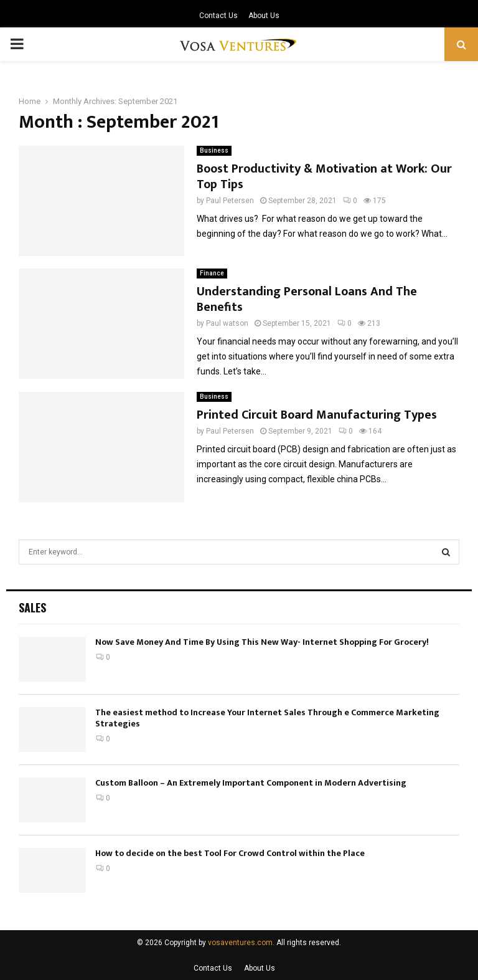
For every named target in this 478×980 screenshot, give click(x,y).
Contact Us (218, 16)
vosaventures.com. (241, 943)
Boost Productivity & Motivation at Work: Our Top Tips (324, 177)
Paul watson (227, 323)
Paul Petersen (230, 201)
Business (214, 150)
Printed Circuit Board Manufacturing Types (317, 415)
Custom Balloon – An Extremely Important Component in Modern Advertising (251, 783)
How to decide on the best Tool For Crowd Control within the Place (230, 853)
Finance (212, 273)
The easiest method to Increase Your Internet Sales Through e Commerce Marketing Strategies (267, 718)
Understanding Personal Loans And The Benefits (307, 299)
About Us (264, 16)
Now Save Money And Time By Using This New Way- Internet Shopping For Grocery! (262, 642)
